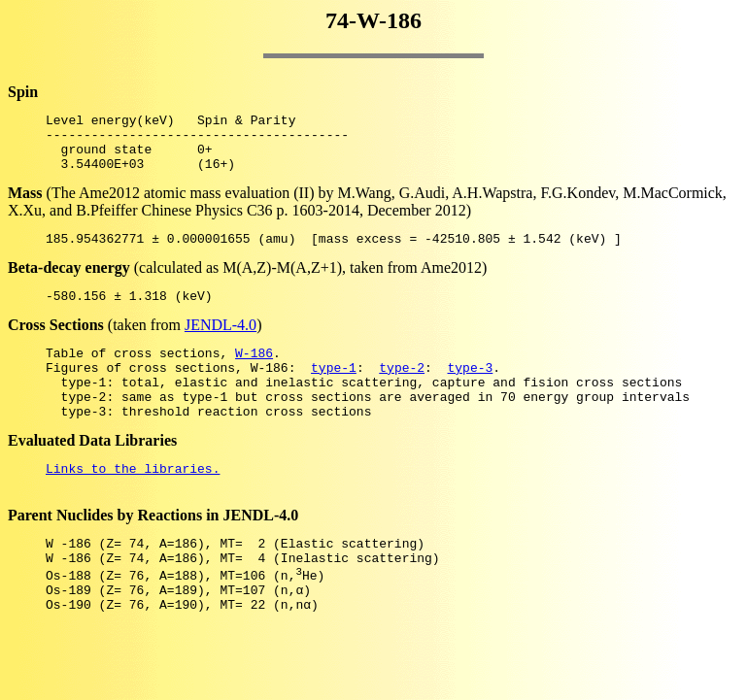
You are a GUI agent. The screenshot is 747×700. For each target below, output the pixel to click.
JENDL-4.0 (221, 342)
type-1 (334, 390)
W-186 (254, 373)
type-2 (402, 390)
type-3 (470, 390)
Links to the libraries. (133, 503)
